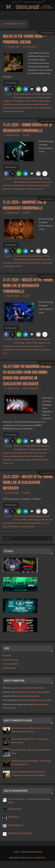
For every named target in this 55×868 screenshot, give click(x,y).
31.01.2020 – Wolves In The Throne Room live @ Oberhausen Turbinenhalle (28, 286)
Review (42, 108)
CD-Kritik (47, 97)
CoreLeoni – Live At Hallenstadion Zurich (28, 688)
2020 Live (18, 179)
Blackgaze (46, 446)
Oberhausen (35, 185)
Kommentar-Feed (10, 664)
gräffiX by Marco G (44, 449)
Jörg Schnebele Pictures (37, 182)
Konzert (6, 453)
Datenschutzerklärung (33, 2)
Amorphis (27, 179)
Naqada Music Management (20, 833)
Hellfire (28, 101)
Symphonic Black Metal (22, 460)
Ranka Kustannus (15, 825)
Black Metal (18, 97)
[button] (6, 89)
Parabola (29, 858)
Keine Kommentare (47, 33)
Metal (10, 104)
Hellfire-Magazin (38, 101)
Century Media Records (41, 339)
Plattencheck (30, 47)
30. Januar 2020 (12, 493)
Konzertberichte (31, 388)
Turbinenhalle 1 (31, 189)
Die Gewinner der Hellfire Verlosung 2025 (32, 692)
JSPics (50, 182)
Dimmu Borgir (37, 179)
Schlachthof (29, 456)
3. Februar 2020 (12, 213)
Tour (43, 523)
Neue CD (17, 104)
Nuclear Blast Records (20, 185)
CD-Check (39, 97)
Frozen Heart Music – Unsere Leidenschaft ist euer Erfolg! (29, 801)
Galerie (26, 135)
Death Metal (18, 449)
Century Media (18, 101)
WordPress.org (9, 668)
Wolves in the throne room (13, 111)
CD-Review (7, 101)
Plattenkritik (19, 108)
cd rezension (29, 97)
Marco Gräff (27, 453)
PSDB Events (13, 817)
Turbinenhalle (19, 189)
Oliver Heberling (40, 453)
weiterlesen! (11, 83)
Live (11, 453)
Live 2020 (7, 185)
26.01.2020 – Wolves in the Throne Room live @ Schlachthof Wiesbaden (28, 482)
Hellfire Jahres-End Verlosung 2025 (25, 696)
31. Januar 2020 (12, 388)
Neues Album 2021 (41, 104)
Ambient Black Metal (22, 94)
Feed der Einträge (10, 660)
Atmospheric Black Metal (42, 94)
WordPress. (41, 858)
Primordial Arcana (32, 108)
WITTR (49, 108)
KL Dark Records (15, 809)
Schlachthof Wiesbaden (31, 523)
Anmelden (7, 656)
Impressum (16, 2)
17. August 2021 (12, 47)
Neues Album (27, 104)
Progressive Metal (10, 456)
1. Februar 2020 (12, 296)
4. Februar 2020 (12, 135)
